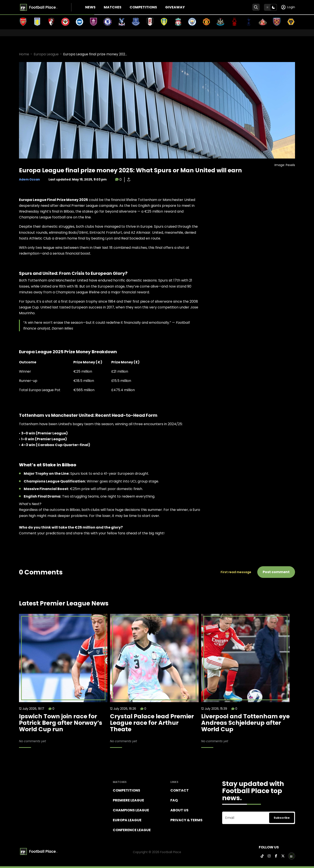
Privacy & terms (186, 820)
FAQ (174, 800)
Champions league (131, 810)
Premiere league (128, 800)
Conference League (132, 830)
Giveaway (175, 7)
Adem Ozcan (29, 179)
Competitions (143, 7)
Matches (113, 7)
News (90, 7)
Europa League (46, 54)
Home (24, 54)
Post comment (276, 572)
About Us (179, 810)
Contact (180, 790)
